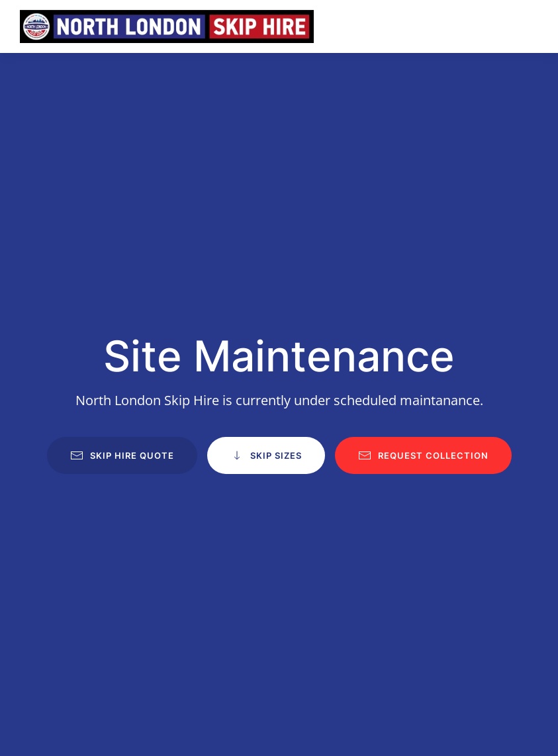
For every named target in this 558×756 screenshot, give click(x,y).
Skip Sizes (266, 455)
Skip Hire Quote (122, 455)
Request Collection (423, 455)
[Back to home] (167, 26)
